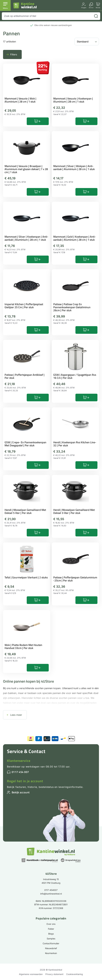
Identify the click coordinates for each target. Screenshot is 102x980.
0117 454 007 (20, 772)
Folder (51, 929)
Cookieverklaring (75, 974)
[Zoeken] (96, 16)
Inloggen (84, 8)
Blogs (51, 934)
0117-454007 (51, 890)
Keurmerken (51, 953)
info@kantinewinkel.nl (51, 894)
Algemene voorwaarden (31, 974)
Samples (51, 939)
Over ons (51, 924)
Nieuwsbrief (51, 948)
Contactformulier (51, 943)
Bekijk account (21, 792)
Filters (14, 54)
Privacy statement (54, 974)
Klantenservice (19, 761)
